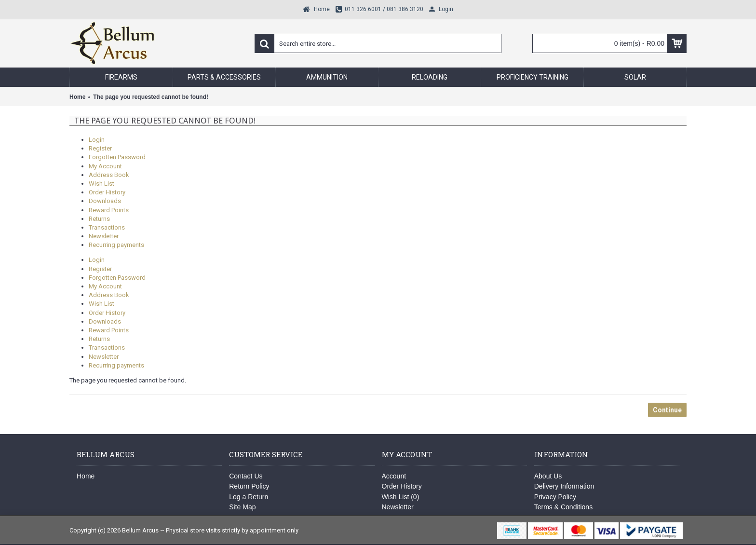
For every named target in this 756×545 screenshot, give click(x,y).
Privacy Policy (555, 497)
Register (100, 148)
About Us (548, 476)
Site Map (242, 507)
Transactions (107, 227)
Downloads (105, 201)
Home (86, 476)
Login (97, 140)
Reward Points (109, 210)
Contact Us (246, 476)
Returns (99, 219)
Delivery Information (564, 486)
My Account (105, 166)
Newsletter (104, 236)
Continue (667, 410)
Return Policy (249, 486)
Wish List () (401, 497)
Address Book (109, 175)
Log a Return (249, 497)
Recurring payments (116, 245)
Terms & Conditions (563, 507)
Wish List (101, 184)
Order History (107, 192)
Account (394, 476)
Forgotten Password (117, 157)
